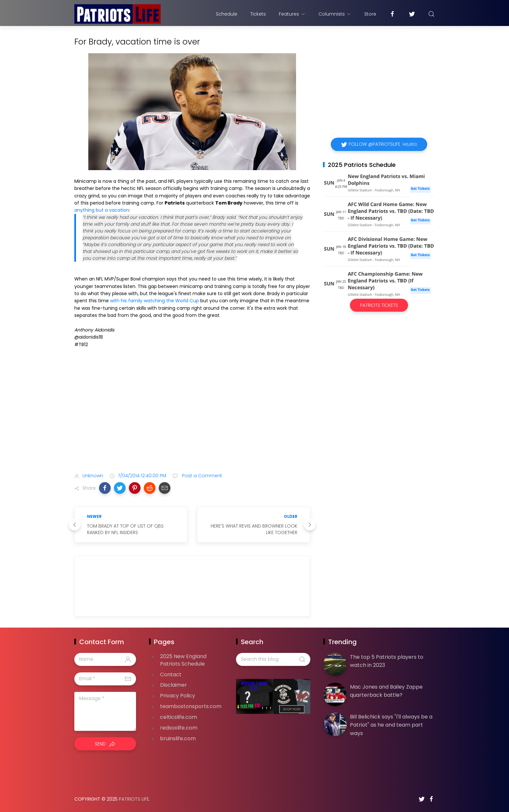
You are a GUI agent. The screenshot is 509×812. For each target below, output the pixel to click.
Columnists (335, 14)
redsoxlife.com (179, 728)
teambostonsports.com (191, 706)
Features (292, 14)
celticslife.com (179, 717)
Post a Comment (201, 476)
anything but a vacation (102, 210)
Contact (171, 675)
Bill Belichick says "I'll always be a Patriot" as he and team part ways (391, 725)
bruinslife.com (178, 738)
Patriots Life (134, 799)
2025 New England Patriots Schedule (183, 660)
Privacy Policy (178, 696)
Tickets (258, 14)
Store (370, 14)
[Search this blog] (273, 659)
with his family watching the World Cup (155, 301)
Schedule (227, 14)
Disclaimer (174, 685)
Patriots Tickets (379, 305)
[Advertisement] (192, 416)
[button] (105, 488)
